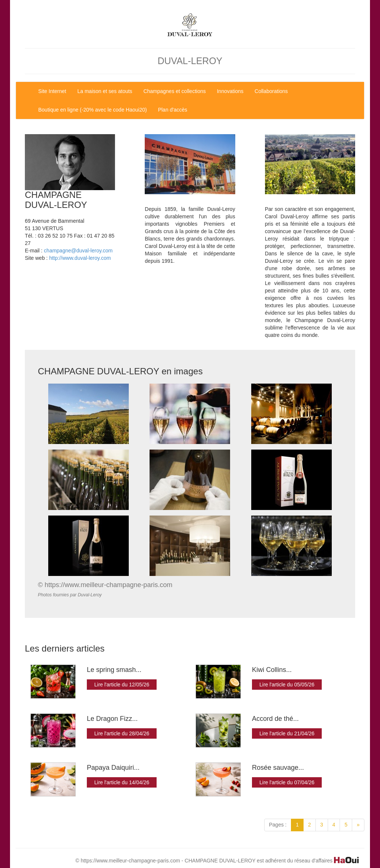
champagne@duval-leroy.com (78, 251)
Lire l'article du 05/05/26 (287, 685)
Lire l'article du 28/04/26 (122, 733)
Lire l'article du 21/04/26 (287, 733)
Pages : (278, 825)
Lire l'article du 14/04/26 (122, 782)
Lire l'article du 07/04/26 (287, 782)
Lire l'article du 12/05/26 (122, 685)
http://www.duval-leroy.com (80, 258)
